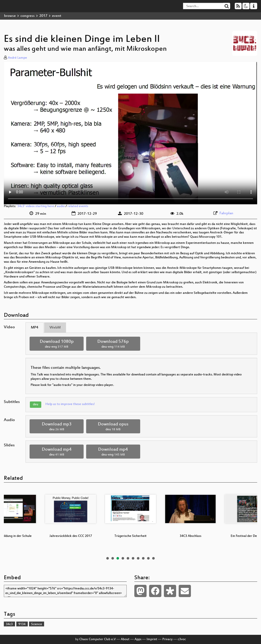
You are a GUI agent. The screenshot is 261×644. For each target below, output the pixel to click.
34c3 (9, 624)
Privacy (167, 639)
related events (78, 206)
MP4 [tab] (35, 328)
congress (28, 16)
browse (10, 16)
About (125, 639)
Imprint (152, 639)
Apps (138, 639)
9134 (22, 624)
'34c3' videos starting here (35, 206)
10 (153, 558)
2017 (43, 16)
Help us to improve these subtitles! (70, 404)
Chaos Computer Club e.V (97, 639)
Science (37, 624)
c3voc (182, 639)
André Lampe (17, 58)
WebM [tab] (55, 328)
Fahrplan (226, 213)
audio (61, 206)
